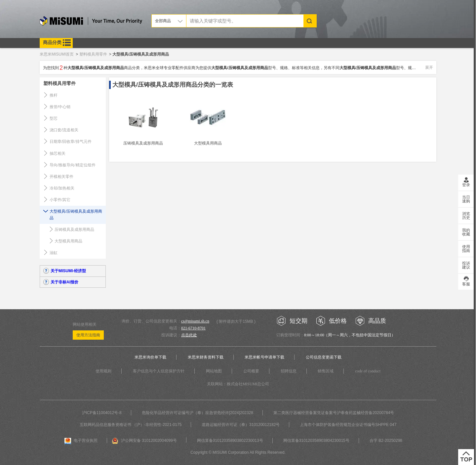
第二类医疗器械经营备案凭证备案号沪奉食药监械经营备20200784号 (334, 413)
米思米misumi (91, 22)
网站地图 (214, 371)
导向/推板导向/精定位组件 (73, 165)
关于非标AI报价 (64, 282)
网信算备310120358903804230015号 (316, 441)
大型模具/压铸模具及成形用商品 (76, 214)
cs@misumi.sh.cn (195, 321)
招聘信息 (289, 371)
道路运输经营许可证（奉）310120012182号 (241, 425)
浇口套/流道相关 (64, 130)
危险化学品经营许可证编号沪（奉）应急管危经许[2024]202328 (198, 413)
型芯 (54, 118)
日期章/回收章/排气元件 (71, 142)
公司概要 (251, 371)
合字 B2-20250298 (386, 441)
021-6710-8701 (193, 328)
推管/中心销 (60, 107)
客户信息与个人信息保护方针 (159, 371)
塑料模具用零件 (59, 83)
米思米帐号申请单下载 (264, 357)
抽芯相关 (58, 153)
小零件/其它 (60, 200)
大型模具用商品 (68, 241)
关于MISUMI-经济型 (68, 271)
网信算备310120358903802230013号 (230, 441)
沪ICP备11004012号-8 (102, 413)
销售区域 (326, 371)
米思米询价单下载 (150, 357)
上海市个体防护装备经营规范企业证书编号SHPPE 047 (348, 425)
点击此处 (189, 335)
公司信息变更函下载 (324, 357)
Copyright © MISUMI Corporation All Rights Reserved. (238, 452)
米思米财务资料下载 (206, 357)
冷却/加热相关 (62, 188)
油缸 (54, 253)
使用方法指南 (88, 335)
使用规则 (103, 371)
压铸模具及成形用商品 (74, 230)
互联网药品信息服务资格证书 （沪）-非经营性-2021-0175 (131, 425)
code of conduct (368, 371)
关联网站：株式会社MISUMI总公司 (238, 384)
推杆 (54, 95)
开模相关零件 (61, 177)
